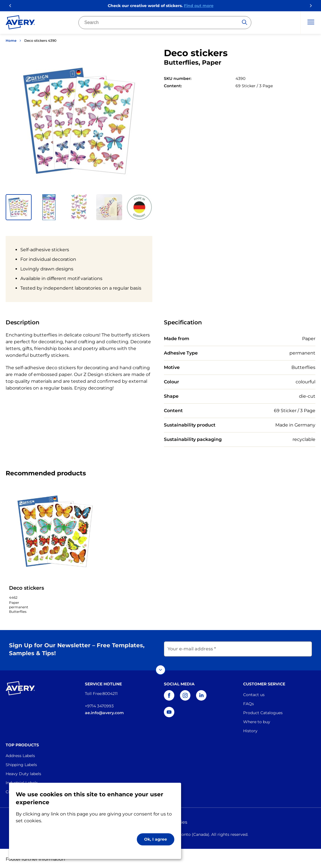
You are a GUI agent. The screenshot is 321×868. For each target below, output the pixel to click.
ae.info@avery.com (104, 711)
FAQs (249, 702)
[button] (19, 207)
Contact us (254, 693)
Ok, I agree (156, 839)
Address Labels (20, 754)
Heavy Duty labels (23, 772)
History (250, 729)
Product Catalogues (263, 711)
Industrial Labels (22, 781)
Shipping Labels (21, 763)
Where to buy (257, 720)
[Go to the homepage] (20, 23)
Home (11, 41)
